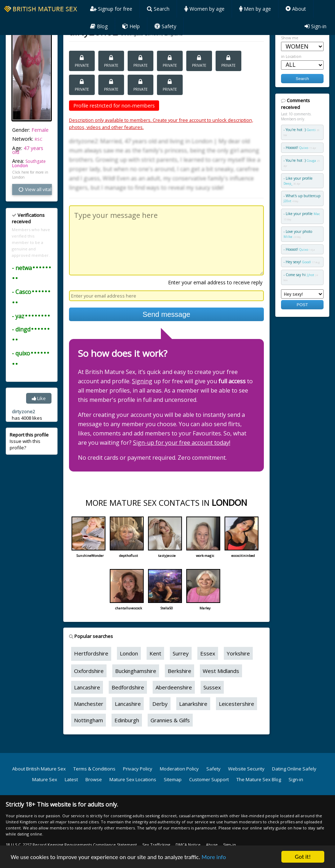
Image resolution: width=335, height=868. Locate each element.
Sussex (212, 687)
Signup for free (111, 9)
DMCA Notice (188, 845)
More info (214, 857)
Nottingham (88, 720)
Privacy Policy (138, 769)
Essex (208, 653)
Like (39, 398)
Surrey (181, 653)
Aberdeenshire (174, 687)
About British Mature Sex (39, 769)
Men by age (255, 9)
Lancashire (87, 687)
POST (302, 305)
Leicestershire (237, 704)
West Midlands (221, 671)
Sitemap (173, 779)
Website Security (246, 769)
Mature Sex (45, 779)
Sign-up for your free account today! (182, 443)
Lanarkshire (193, 704)
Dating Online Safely (294, 769)
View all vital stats (35, 189)
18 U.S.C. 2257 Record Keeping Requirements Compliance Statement (71, 845)
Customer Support (209, 779)
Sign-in (316, 26)
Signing (142, 381)
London (20, 166)
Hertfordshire (91, 653)
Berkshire (179, 671)
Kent (155, 653)
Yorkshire (238, 653)
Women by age (204, 9)
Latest (71, 779)
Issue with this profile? (29, 441)
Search (158, 9)
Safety (165, 26)
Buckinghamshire (136, 671)
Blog (99, 26)
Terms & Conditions (94, 769)
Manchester (89, 704)
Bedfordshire (128, 687)
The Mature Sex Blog (259, 779)
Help (131, 26)
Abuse (212, 845)
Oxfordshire (89, 671)
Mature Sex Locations (133, 779)
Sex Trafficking (156, 845)
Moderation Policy (179, 769)
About (296, 9)
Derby (160, 704)
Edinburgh (127, 720)
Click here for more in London (30, 175)
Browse (94, 779)
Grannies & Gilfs (170, 720)
